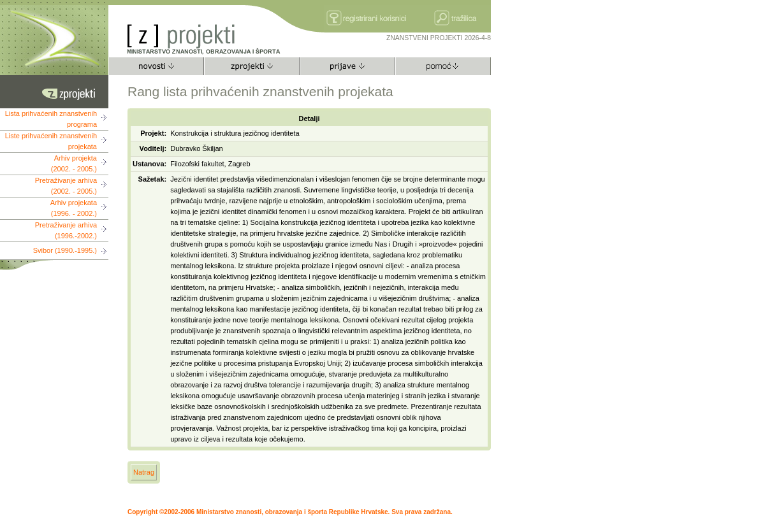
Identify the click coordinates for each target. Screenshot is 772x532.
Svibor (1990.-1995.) (65, 250)
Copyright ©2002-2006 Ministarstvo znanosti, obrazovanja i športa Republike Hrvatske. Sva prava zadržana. (290, 512)
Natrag (144, 472)
